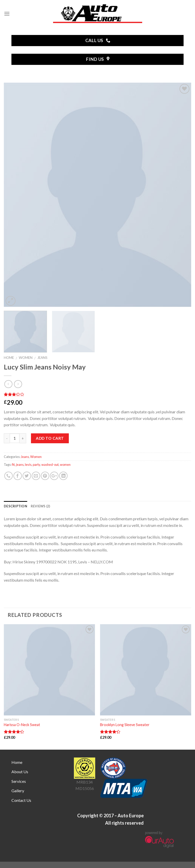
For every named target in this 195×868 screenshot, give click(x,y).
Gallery (18, 791)
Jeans (42, 358)
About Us (20, 772)
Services (19, 781)
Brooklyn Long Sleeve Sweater (125, 725)
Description (15, 506)
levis (28, 465)
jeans (20, 465)
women (65, 465)
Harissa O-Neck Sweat (22, 725)
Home (9, 358)
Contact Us (21, 800)
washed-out (50, 465)
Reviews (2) (40, 506)
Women (26, 358)
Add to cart (50, 438)
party (36, 465)
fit (13, 465)
